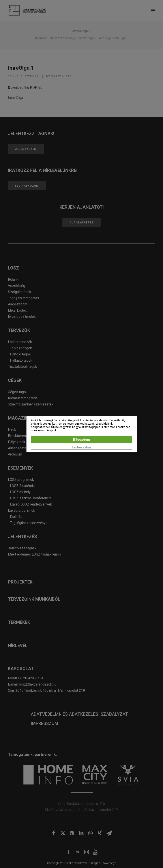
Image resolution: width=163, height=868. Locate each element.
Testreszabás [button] (82, 447)
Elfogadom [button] (81, 440)
